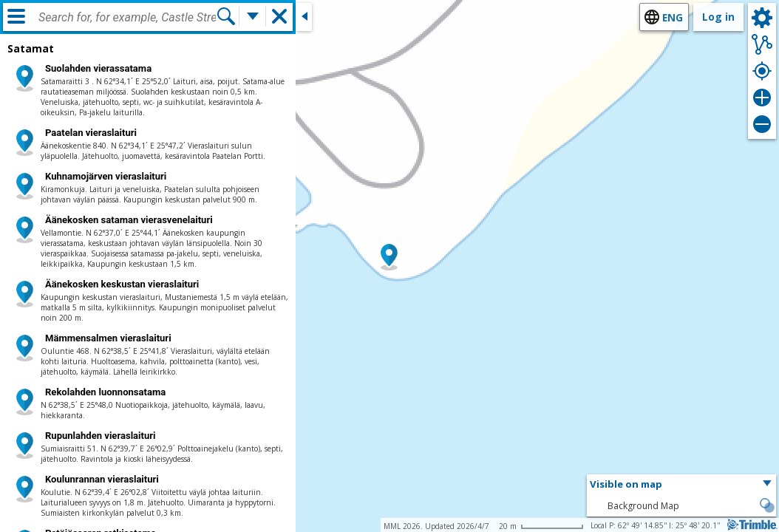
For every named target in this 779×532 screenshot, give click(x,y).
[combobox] (127, 18)
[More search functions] (253, 16)
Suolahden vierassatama (98, 68)
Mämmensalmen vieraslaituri (108, 338)
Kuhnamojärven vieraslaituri (106, 176)
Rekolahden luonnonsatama (105, 392)
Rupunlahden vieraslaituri (101, 436)
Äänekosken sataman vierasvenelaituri (129, 220)
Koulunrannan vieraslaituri (102, 479)
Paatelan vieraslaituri (91, 133)
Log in (718, 17)
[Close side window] (304, 17)
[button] (389, 256)
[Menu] (16, 16)
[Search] (226, 16)
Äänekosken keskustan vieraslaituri (122, 284)
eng (673, 17)
